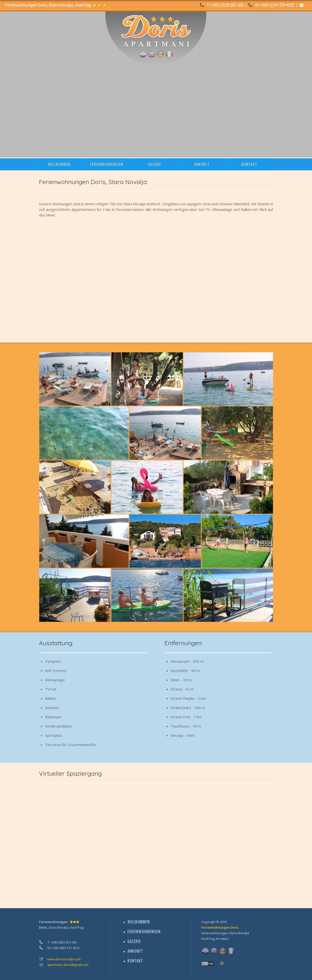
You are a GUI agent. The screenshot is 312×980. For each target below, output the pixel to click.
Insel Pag (208, 939)
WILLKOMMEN (59, 164)
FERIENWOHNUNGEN (107, 164)
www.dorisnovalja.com (64, 959)
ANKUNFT (202, 164)
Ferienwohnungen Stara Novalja (225, 933)
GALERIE (154, 164)
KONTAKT (249, 164)
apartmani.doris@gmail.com (68, 965)
